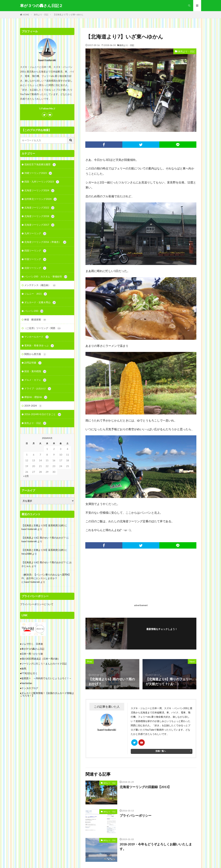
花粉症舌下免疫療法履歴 (40, 165)
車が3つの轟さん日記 (33, 649)
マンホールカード (36, 337)
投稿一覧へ (161, 751)
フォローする (162, 634)
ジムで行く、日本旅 (32, 644)
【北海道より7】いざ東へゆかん (68, 14)
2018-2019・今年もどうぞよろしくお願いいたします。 (156, 847)
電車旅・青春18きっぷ (39, 346)
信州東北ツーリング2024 (41, 199)
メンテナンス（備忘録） (40, 285)
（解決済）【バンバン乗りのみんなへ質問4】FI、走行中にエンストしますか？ (46, 576)
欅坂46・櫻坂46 (36, 397)
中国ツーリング (35, 259)
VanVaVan (27, 683)
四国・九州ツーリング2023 (42, 182)
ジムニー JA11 (36, 294)
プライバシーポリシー (136, 815)
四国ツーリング (35, 251)
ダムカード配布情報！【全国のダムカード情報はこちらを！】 (47, 694)
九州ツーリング (35, 234)
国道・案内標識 (35, 371)
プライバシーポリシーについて (37, 604)
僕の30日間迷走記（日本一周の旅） (41, 659)
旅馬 (24, 668)
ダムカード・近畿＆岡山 (40, 302)
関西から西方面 (35, 354)
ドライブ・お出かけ (38, 389)
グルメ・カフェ (35, 380)
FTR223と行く (30, 673)
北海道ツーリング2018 (39, 216)
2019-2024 (33, 406)
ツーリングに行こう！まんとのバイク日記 (44, 664)
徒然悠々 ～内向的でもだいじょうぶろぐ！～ (46, 678)
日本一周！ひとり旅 (32, 654)
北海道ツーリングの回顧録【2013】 (145, 787)
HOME (26, 15)
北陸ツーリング (35, 268)
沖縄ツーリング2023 (38, 173)
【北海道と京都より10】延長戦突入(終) (43, 525)
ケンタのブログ (30, 688)
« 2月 (26, 476)
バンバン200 (34, 311)
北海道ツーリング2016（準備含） (45, 242)
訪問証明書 (33, 363)
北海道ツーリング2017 (39, 225)
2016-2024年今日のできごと (43, 414)
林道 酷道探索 (35, 320)
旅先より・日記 (41, 14)
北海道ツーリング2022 (39, 208)
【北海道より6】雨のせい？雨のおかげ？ (44, 538)
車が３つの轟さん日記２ (41, 6)
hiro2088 (27, 554)
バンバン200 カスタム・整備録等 (46, 277)
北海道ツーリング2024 (39, 191)
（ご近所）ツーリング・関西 (42, 328)
